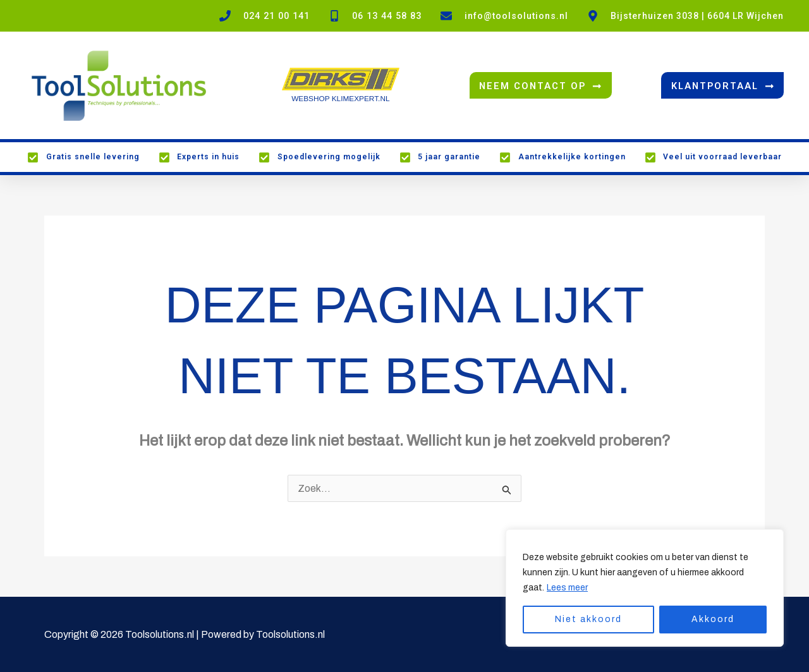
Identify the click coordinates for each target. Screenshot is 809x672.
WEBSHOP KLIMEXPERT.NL (341, 99)
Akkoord (713, 619)
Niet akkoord (588, 619)
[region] (645, 588)
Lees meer (567, 588)
